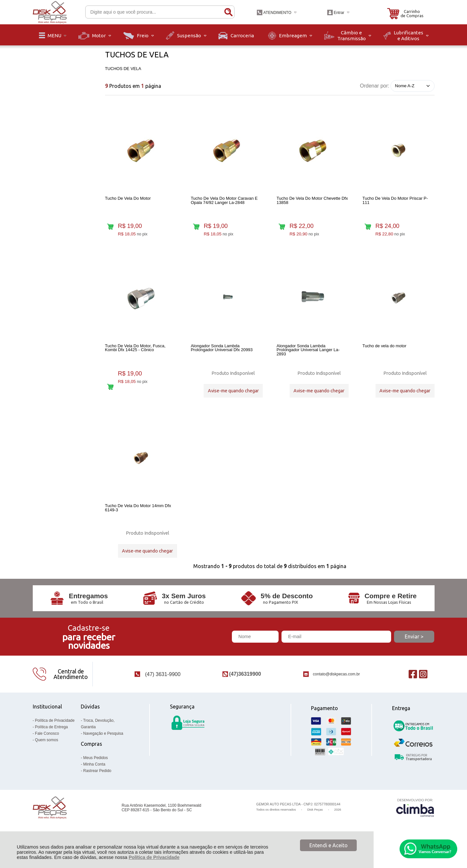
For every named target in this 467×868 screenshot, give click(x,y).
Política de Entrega (51, 743)
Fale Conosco (47, 750)
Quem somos (47, 756)
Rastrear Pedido (97, 787)
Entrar (339, 13)
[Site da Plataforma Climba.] (415, 824)
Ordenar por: (375, 85)
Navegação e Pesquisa (103, 750)
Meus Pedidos (96, 774)
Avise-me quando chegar (233, 395)
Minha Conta (94, 781)
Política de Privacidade (154, 857)
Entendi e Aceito (329, 845)
